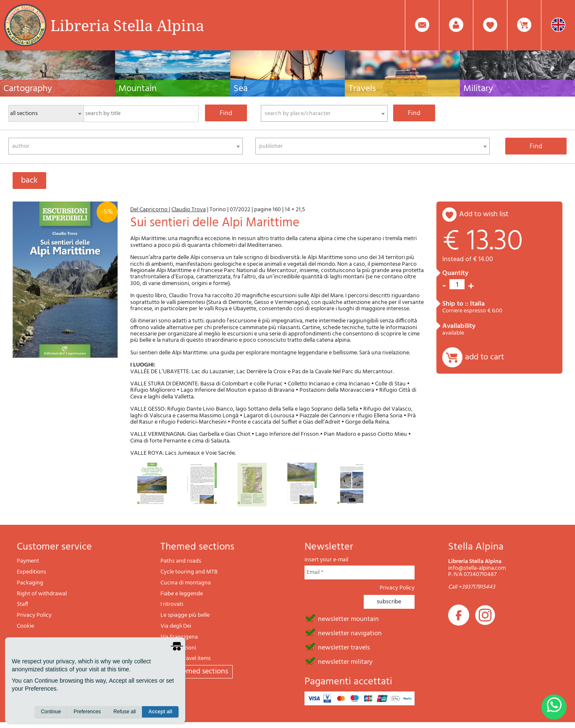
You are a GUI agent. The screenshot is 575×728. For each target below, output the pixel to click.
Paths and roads (181, 561)
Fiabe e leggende (182, 594)
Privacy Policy (34, 615)
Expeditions (32, 572)
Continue (51, 712)
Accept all (160, 712)
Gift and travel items (186, 659)
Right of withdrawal (42, 594)
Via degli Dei (176, 626)
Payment (28, 561)
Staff (22, 604)
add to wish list (484, 214)
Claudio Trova (189, 210)
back (29, 181)
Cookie (25, 626)
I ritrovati (172, 604)
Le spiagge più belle (185, 615)
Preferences (87, 712)
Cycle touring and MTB (189, 572)
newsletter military (345, 661)
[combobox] (324, 113)
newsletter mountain (348, 618)
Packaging (30, 583)
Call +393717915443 (472, 587)
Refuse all (125, 712)
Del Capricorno (150, 210)
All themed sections (197, 672)
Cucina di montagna (186, 583)
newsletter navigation (350, 633)
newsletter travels (344, 647)
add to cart (484, 357)
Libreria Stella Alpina (127, 25)
